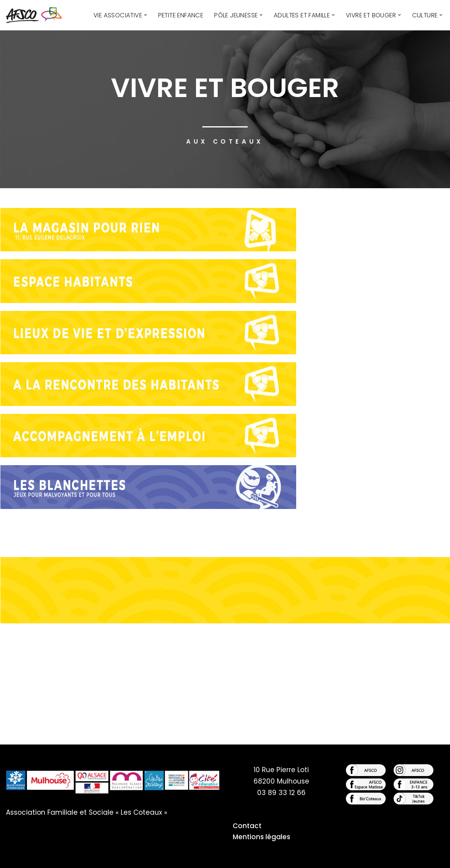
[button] (147, 15)
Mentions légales (261, 837)
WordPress (91, 857)
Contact (247, 826)
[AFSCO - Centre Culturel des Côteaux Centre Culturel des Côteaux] (38, 15)
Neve (15, 857)
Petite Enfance (182, 15)
